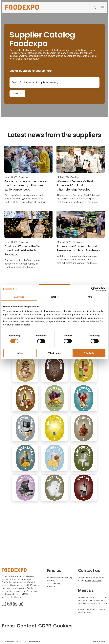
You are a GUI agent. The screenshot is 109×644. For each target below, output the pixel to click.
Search (17, 94)
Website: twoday (100, 641)
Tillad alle (89, 353)
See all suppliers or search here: (31, 71)
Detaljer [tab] (54, 297)
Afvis (20, 353)
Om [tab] (90, 297)
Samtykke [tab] (19, 297)
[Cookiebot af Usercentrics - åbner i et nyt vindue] (93, 289)
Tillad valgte (54, 353)
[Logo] (22, 7)
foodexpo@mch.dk (93, 580)
